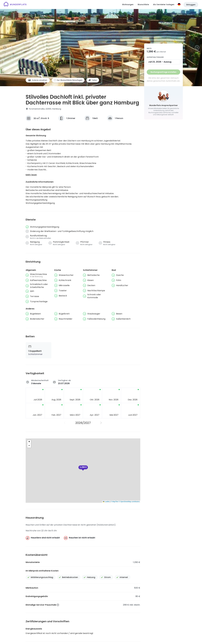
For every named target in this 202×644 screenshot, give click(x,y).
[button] (83, 468)
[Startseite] (15, 5)
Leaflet (106, 502)
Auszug (167, 62)
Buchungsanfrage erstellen (163, 72)
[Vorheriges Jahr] (65, 423)
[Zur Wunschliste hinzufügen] (68, 80)
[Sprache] (179, 5)
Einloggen (191, 5)
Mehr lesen (31, 175)
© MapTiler (114, 502)
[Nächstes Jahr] (101, 423)
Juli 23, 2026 (155, 62)
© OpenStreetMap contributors (129, 502)
